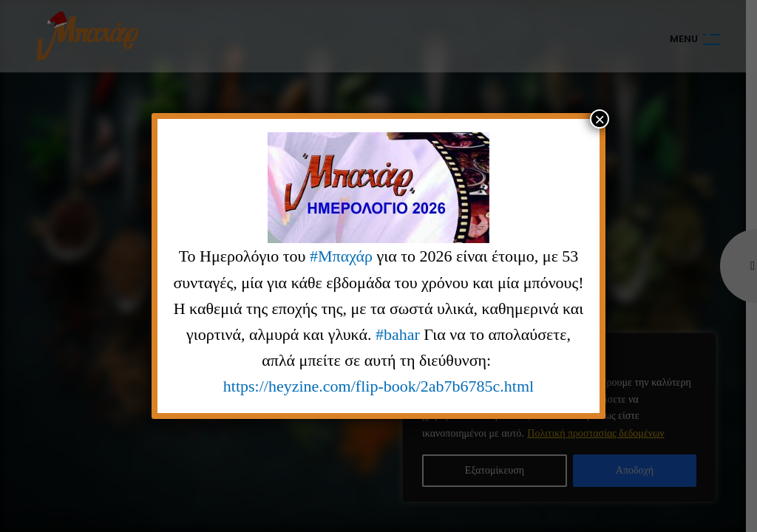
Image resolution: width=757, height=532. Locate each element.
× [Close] (600, 119)
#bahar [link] (398, 334)
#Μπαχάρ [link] (341, 256)
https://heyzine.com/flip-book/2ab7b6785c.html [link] (378, 386)
